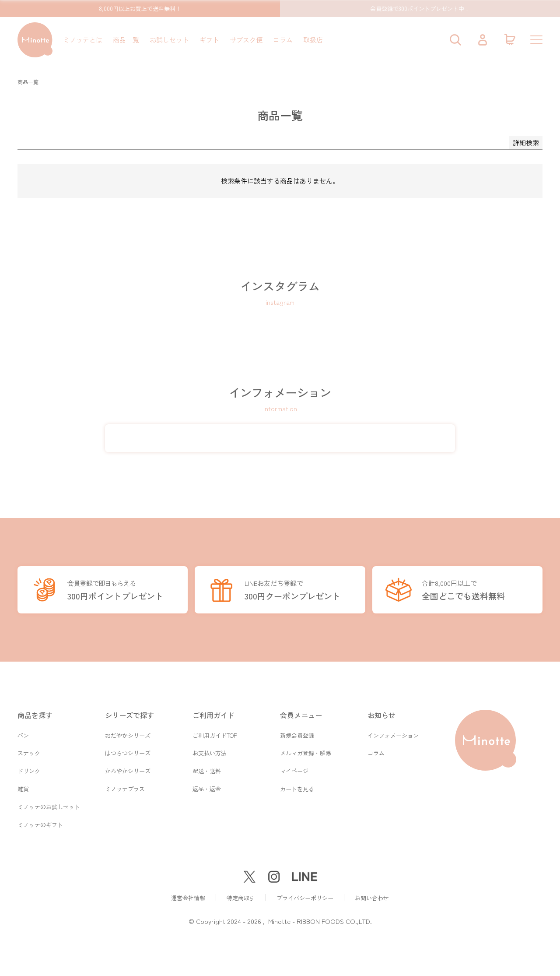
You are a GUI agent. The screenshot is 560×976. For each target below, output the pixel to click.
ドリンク (29, 770)
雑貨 (23, 788)
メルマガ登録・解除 (306, 751)
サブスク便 (246, 40)
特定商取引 (241, 898)
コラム (283, 40)
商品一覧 (126, 40)
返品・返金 (207, 788)
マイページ (294, 770)
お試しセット (169, 40)
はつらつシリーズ (128, 751)
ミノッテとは (83, 40)
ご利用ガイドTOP (215, 733)
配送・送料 (207, 770)
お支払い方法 (210, 751)
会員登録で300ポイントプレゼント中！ (420, 9)
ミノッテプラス (125, 788)
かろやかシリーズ (128, 770)
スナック (29, 751)
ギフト (209, 40)
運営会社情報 (188, 898)
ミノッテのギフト (40, 825)
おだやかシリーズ (128, 733)
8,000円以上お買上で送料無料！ (140, 9)
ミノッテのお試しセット (49, 806)
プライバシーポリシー (305, 898)
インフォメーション (393, 733)
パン (23, 733)
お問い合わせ (372, 898)
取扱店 (313, 40)
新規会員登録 (297, 733)
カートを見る (297, 788)
